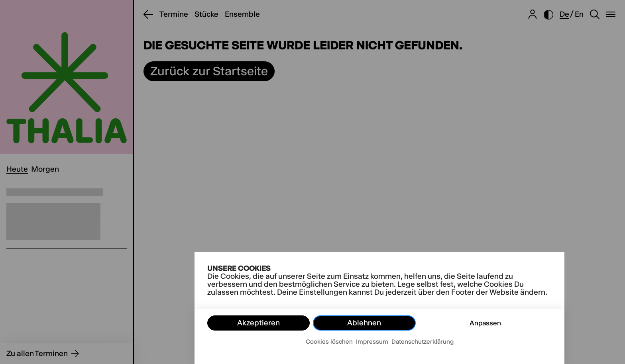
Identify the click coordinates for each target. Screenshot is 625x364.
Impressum (372, 341)
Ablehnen (364, 323)
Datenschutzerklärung (423, 341)
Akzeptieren (258, 323)
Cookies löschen (329, 341)
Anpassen (485, 323)
